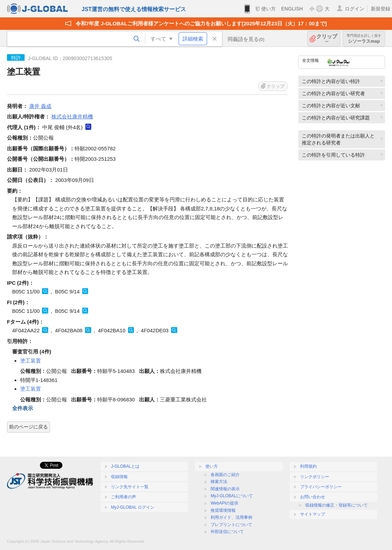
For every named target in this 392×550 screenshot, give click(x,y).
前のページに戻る (28, 427)
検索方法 (219, 482)
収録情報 (119, 477)
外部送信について (227, 532)
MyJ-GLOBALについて (232, 496)
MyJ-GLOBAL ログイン (133, 507)
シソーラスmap (364, 39)
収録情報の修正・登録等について (336, 505)
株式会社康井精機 (72, 116)
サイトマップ (313, 514)
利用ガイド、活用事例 (231, 517)
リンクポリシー (315, 477)
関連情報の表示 (225, 489)
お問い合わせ (313, 497)
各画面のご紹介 (225, 475)
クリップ (327, 39)
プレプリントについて (231, 525)
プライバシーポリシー (321, 487)
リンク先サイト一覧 (130, 487)
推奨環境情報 (223, 510)
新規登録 (381, 9)
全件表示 (23, 408)
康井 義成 (40, 106)
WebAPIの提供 (224, 503)
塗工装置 (31, 361)
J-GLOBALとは (125, 466)
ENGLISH (292, 9)
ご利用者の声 (123, 497)
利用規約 (308, 466)
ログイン (355, 9)
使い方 (269, 9)
